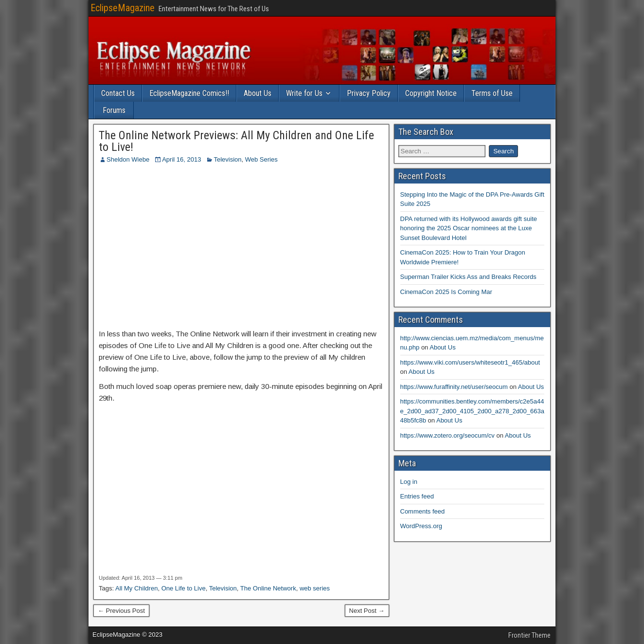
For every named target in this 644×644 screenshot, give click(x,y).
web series (315, 588)
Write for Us (304, 93)
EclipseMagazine (123, 8)
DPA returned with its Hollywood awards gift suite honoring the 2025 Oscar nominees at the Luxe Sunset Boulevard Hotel (469, 228)
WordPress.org (421, 526)
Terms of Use (492, 93)
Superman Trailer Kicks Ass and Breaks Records (468, 277)
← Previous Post (121, 611)
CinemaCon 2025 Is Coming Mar (446, 292)
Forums (114, 110)
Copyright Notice (431, 93)
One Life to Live (184, 588)
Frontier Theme (529, 635)
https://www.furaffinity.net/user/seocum (454, 387)
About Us (258, 93)
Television (227, 159)
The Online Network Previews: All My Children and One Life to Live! (236, 141)
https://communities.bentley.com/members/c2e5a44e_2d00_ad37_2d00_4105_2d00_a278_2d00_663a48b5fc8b (472, 411)
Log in (409, 482)
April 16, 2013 (181, 159)
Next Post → (367, 611)
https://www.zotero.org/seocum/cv (447, 435)
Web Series (261, 159)
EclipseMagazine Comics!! (189, 93)
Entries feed (417, 496)
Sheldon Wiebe (128, 159)
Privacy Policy (369, 93)
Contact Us (118, 93)
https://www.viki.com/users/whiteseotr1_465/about (470, 362)
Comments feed (423, 511)
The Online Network (268, 588)
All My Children (136, 588)
